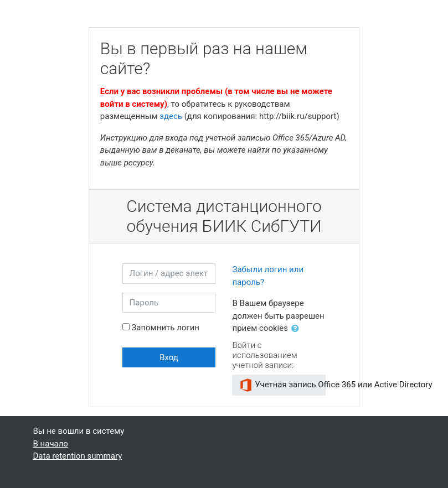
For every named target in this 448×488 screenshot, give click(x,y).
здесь (171, 116)
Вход (169, 357)
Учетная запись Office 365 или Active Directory (282, 385)
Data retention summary (78, 456)
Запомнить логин (165, 328)
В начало (51, 444)
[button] (297, 329)
